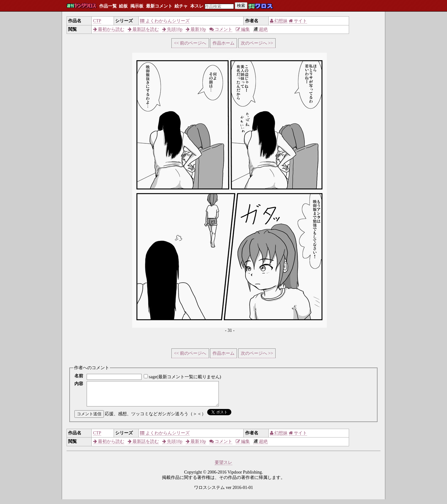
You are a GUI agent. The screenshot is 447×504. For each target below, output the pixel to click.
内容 (79, 384)
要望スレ (223, 467)
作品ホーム (223, 43)
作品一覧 (108, 6)
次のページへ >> (257, 43)
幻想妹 (279, 21)
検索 (241, 5)
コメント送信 (89, 419)
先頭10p (172, 29)
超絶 (261, 29)
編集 (243, 29)
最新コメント (159, 6)
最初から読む (109, 29)
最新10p (196, 29)
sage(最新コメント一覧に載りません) (185, 377)
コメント (221, 29)
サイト (298, 21)
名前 (79, 376)
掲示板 (137, 6)
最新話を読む (143, 29)
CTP (97, 21)
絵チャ (181, 6)
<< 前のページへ (190, 43)
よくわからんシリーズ (165, 21)
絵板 (123, 6)
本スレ (197, 6)
